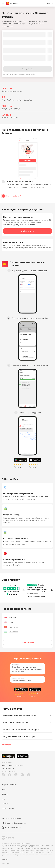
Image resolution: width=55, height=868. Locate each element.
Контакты (5, 804)
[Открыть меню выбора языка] (50, 3)
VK (22, 775)
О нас (4, 789)
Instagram (16, 775)
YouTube (3, 775)
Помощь (5, 794)
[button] (50, 155)
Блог (3, 799)
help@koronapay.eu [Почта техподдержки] (8, 768)
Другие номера (19, 765)
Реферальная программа (13, 828)
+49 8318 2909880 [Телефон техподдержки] (7, 765)
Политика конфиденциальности (15, 823)
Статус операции (8, 808)
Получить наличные (9, 785)
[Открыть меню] (3, 3)
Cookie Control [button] (6, 859)
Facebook (10, 775)
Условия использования (13, 818)
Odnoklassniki (29, 775)
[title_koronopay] (12, 3)
